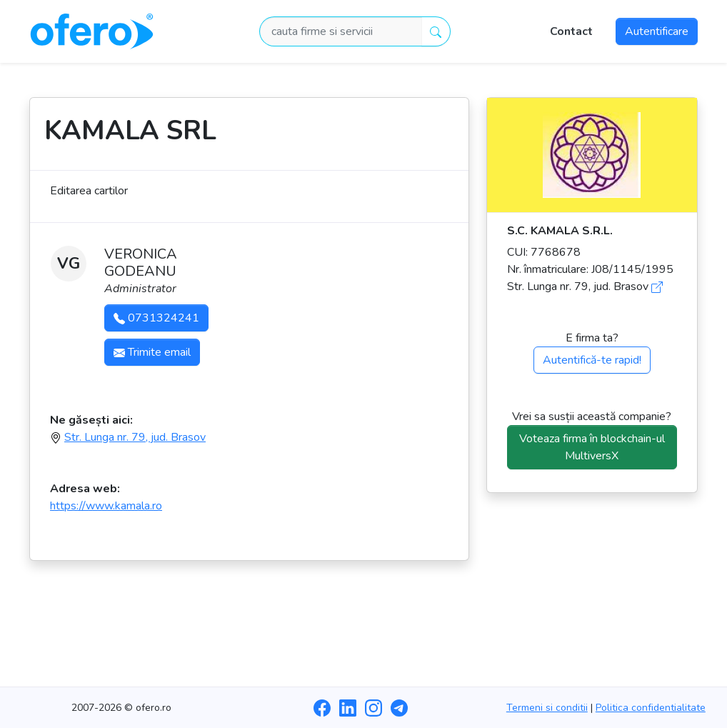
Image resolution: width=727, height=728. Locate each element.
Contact (571, 31)
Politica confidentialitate (651, 708)
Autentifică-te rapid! (592, 360)
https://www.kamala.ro (106, 506)
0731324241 (156, 318)
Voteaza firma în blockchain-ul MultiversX (592, 447)
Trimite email (152, 352)
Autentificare (657, 31)
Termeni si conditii (547, 708)
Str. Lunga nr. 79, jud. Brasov (135, 437)
